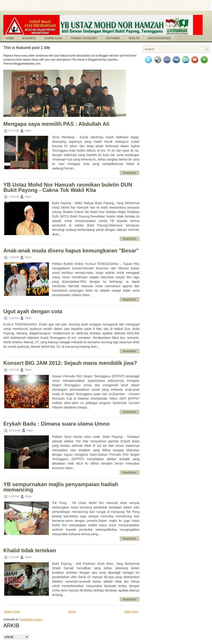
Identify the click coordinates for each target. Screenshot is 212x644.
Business (29, 38)
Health (134, 38)
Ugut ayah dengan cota (33, 311)
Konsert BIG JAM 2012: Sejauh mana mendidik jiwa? (70, 363)
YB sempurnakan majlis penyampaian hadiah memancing (61, 487)
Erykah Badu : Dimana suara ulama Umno (56, 424)
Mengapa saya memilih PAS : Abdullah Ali (56, 124)
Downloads (53, 38)
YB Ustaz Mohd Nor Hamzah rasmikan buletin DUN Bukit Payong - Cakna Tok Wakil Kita (68, 187)
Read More (130, 173)
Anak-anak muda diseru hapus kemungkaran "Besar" (71, 251)
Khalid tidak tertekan (30, 550)
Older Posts (131, 612)
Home (10, 38)
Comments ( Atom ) (31, 620)
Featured (113, 38)
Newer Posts (12, 612)
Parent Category (84, 38)
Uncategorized (159, 38)
